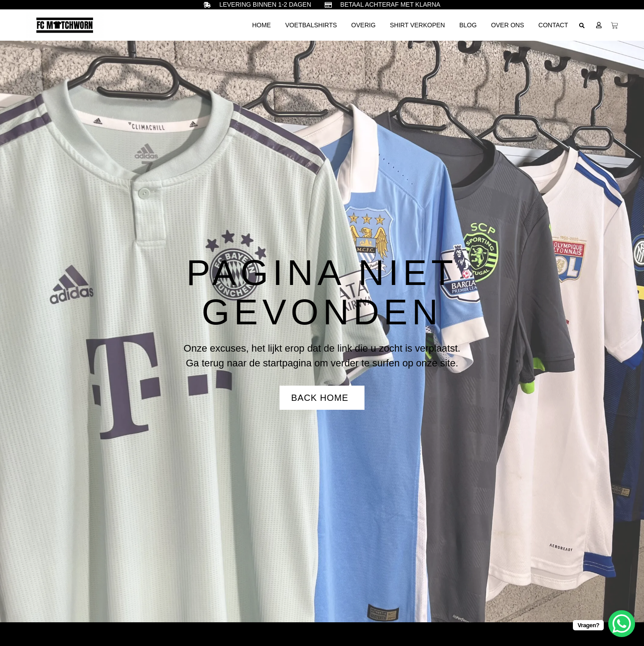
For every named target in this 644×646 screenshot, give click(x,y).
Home (262, 25)
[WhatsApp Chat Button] (622, 624)
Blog (468, 25)
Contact (553, 25)
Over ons (508, 25)
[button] (582, 25)
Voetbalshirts (311, 25)
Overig (363, 25)
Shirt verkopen (417, 25)
